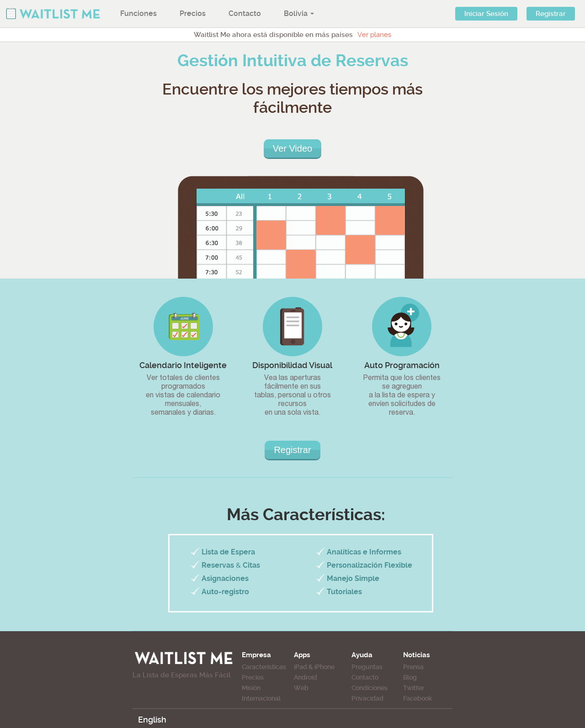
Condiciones (370, 688)
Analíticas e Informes (364, 552)
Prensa (413, 667)
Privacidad (367, 698)
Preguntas (367, 667)
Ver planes (374, 35)
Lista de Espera (228, 552)
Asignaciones (225, 578)
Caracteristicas (264, 667)
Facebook (418, 698)
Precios (193, 13)
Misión (251, 688)
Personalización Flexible (370, 565)
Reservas (218, 565)
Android (306, 677)
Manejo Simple (353, 578)
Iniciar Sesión (486, 14)
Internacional (261, 698)
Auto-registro (225, 592)
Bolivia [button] (299, 13)
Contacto (245, 13)
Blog (410, 677)
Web (301, 688)
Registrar (551, 14)
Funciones (138, 13)
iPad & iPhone (314, 667)
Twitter (414, 688)
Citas (251, 565)
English (152, 720)
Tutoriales (344, 592)
